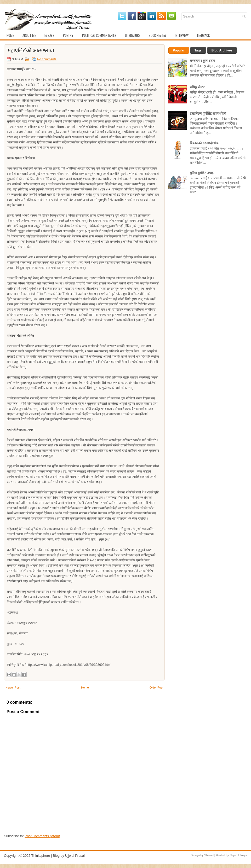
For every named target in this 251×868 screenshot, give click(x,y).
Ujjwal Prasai (75, 856)
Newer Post (13, 688)
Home (10, 35)
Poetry (68, 35)
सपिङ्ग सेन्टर (197, 87)
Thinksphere (41, 856)
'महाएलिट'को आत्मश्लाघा (30, 50)
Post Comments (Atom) (42, 836)
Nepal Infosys (238, 855)
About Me (29, 35)
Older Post (156, 688)
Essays (49, 35)
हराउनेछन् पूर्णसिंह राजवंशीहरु (208, 113)
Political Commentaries (99, 35)
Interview (182, 35)
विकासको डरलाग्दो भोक (204, 143)
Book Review (157, 35)
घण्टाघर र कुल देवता (202, 61)
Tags (198, 50)
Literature (133, 35)
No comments (47, 59)
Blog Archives (222, 50)
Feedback (203, 35)
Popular (179, 50)
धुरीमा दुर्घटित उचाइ (202, 173)
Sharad (209, 855)
